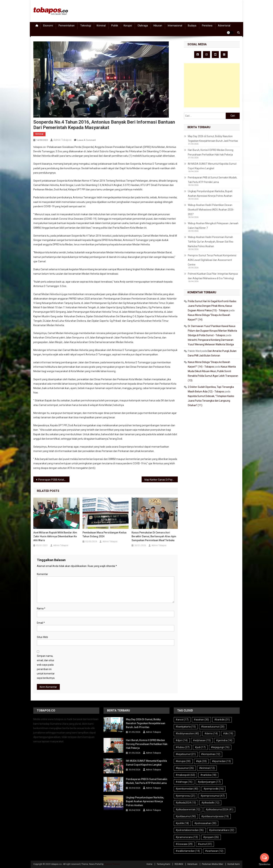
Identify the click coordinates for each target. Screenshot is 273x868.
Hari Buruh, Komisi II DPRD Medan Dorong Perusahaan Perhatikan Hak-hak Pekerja (211, 152)
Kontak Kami (234, 864)
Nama (41, 609)
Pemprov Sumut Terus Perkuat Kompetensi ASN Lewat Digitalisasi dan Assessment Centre (212, 260)
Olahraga (143, 26)
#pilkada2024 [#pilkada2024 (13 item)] (186, 803)
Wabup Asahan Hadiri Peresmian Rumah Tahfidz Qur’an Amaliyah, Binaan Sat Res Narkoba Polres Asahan (211, 242)
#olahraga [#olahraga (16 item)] (184, 782)
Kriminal (101, 26)
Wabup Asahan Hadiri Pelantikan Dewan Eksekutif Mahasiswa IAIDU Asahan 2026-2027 (211, 210)
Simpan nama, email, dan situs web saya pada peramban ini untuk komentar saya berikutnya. (46, 667)
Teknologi (86, 26)
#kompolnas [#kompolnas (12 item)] (211, 754)
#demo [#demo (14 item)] (211, 733)
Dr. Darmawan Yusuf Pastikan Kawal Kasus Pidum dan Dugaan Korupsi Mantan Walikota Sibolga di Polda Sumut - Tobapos (212, 331)
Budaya (192, 26)
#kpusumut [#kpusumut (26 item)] (185, 768)
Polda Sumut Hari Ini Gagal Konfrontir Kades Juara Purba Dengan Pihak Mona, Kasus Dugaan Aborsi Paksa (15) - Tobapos (212, 306)
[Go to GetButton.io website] (265, 864)
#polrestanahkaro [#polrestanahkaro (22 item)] (222, 830)
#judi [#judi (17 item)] (200, 747)
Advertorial (224, 26)
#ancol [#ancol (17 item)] (182, 720)
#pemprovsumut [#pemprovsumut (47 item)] (213, 796)
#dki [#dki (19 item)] (228, 733)
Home (149, 864)
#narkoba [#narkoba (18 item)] (208, 775)
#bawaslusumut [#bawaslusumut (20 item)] (213, 727)
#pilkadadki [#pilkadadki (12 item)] (210, 803)
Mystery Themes (112, 864)
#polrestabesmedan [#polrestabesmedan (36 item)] (190, 830)
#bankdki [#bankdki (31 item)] (222, 720)
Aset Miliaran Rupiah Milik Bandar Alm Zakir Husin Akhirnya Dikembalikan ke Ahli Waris (55, 536)
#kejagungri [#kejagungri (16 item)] (220, 747)
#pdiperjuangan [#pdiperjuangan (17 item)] (209, 782)
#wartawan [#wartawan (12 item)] (214, 851)
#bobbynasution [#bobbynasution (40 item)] (187, 733)
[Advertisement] (212, 85)
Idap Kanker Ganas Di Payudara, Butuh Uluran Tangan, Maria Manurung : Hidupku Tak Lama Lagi (161, 480)
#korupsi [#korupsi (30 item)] (183, 761)
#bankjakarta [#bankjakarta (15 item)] (186, 727)
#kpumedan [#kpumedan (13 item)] (221, 761)
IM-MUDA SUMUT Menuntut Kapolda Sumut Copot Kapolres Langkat (212, 166)
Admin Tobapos (62, 140)
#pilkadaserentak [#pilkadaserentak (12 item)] (188, 809)
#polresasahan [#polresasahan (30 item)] (205, 823)
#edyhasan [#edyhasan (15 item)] (202, 740)
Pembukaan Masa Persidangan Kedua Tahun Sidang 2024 (104, 534)
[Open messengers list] (265, 858)
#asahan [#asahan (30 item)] (201, 720)
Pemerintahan (67, 26)
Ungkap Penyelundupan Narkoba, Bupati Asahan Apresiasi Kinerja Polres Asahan (210, 194)
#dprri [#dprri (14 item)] (182, 740)
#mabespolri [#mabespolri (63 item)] (185, 775)
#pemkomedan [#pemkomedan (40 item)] (187, 789)
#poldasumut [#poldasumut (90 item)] (186, 816)
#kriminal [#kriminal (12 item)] (207, 768)
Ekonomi (48, 26)
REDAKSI (179, 864)
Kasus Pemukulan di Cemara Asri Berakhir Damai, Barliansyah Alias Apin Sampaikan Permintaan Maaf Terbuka (154, 536)
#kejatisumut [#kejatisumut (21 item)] (186, 754)
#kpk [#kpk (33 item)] (201, 761)
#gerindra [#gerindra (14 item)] (224, 740)
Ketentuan (192, 864)
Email (41, 623)
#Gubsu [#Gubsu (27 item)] (183, 747)
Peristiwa (207, 26)
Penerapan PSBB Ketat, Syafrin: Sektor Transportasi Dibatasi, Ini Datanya (54, 480)
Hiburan (158, 26)
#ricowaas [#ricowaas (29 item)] (184, 844)
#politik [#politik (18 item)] (182, 823)
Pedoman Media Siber (213, 864)
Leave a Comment (87, 140)
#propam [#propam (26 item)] (211, 837)
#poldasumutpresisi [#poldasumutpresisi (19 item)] (215, 816)
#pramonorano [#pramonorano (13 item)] (187, 837)
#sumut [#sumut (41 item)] (205, 844)
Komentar (42, 574)
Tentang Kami (163, 864)
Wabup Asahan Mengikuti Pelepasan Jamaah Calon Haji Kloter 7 (213, 226)
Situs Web (42, 637)
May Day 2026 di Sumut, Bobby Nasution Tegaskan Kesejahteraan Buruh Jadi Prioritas (213, 139)
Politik (115, 26)
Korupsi (128, 26)
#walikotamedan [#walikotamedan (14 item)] (188, 851)
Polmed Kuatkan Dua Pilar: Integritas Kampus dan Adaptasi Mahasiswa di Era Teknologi (213, 276)
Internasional (175, 26)
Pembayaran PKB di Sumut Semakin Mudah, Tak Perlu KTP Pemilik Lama (213, 180)
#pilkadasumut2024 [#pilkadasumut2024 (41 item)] (219, 809)
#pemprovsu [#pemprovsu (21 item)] (185, 796)
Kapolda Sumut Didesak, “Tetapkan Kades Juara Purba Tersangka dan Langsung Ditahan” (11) (211, 401)
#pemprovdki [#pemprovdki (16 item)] (214, 789)
